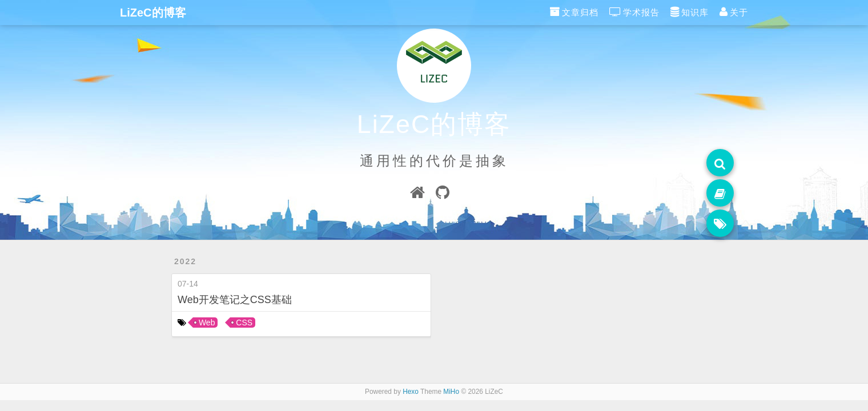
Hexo (411, 392)
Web (207, 323)
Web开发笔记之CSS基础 (235, 300)
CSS (244, 323)
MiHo (451, 392)
